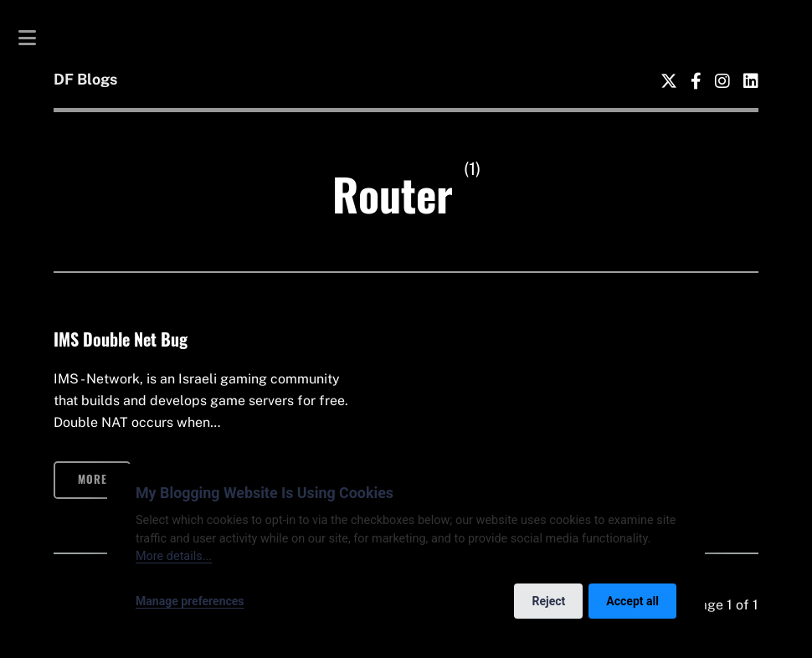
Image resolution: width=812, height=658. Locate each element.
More (93, 479)
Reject (548, 601)
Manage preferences (190, 601)
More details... (174, 556)
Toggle (36, 38)
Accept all (632, 601)
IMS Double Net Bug (121, 339)
